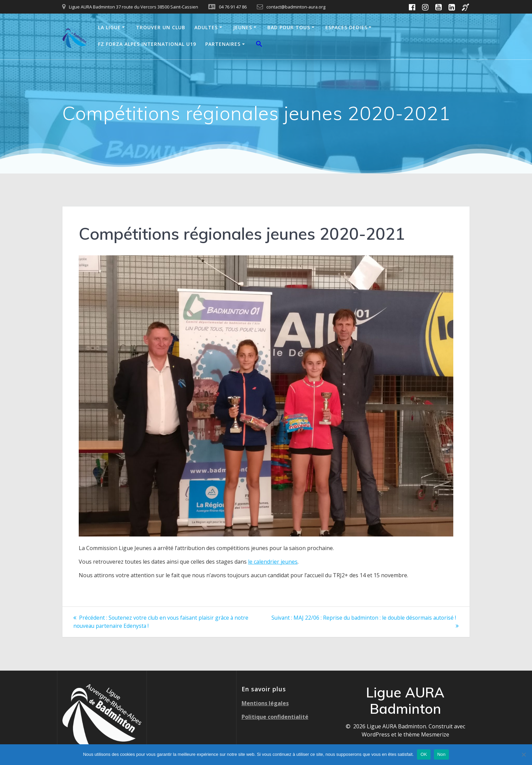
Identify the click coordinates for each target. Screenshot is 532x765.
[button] (259, 45)
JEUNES (243, 27)
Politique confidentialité (275, 716)
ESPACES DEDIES (346, 27)
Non (442, 754)
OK (424, 754)
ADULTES (206, 27)
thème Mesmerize (426, 734)
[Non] (524, 754)
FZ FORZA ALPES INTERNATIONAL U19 (147, 44)
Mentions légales (265, 703)
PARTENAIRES (223, 44)
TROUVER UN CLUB (161, 27)
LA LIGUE (109, 27)
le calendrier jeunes (273, 562)
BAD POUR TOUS (289, 27)
